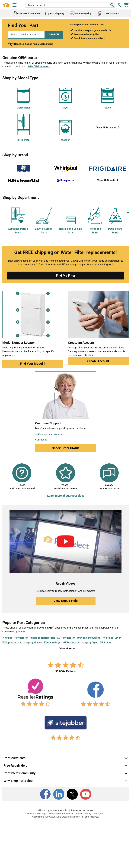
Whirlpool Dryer (112, 638)
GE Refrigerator (66, 638)
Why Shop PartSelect (19, 781)
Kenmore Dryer (53, 643)
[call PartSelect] (120, 5)
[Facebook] (45, 794)
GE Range (105, 643)
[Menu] (14, 5)
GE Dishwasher (72, 643)
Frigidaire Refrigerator (42, 638)
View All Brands (107, 180)
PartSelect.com (15, 758)
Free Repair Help (15, 766)
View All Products (107, 128)
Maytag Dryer (90, 643)
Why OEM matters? (39, 67)
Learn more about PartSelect (65, 496)
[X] (72, 794)
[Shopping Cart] (126, 5)
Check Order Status (66, 448)
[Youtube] (86, 794)
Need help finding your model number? (34, 44)
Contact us (41, 440)
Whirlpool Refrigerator (15, 638)
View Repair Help (65, 601)
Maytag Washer (33, 643)
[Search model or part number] (70, 5)
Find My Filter (66, 276)
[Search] (112, 5)
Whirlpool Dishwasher (89, 638)
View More (65, 649)
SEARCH (54, 35)
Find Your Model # (33, 364)
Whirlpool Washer (12, 643)
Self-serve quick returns (49, 435)
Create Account (98, 361)
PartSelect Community (20, 773)
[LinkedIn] (59, 794)
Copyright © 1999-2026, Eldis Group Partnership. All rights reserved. (66, 817)
